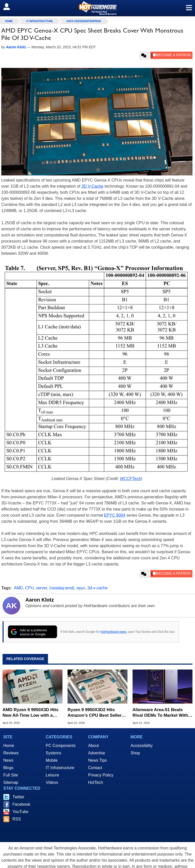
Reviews (11, 753)
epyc (81, 588)
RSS (17, 819)
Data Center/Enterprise (84, 21)
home (9, 21)
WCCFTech (131, 479)
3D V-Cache (92, 186)
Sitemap (11, 782)
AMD (19, 588)
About (93, 746)
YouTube (20, 812)
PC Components (61, 746)
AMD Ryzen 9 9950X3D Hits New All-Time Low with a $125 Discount (30, 713)
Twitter (18, 797)
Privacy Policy (101, 775)
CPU (29, 588)
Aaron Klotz (40, 600)
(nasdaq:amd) (62, 588)
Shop (135, 753)
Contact (95, 768)
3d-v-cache (97, 588)
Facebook (21, 804)
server (42, 588)
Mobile (52, 760)
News (8, 760)
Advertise (97, 753)
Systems (53, 753)
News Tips (97, 760)
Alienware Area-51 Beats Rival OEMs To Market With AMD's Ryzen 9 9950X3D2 (160, 713)
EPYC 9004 (115, 515)
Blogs (8, 768)
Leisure (52, 775)
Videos (52, 782)
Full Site (11, 775)
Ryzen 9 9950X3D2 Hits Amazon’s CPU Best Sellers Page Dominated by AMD (96, 713)
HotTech (96, 782)
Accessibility (142, 746)
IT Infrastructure (40, 21)
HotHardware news (113, 632)
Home (9, 746)
